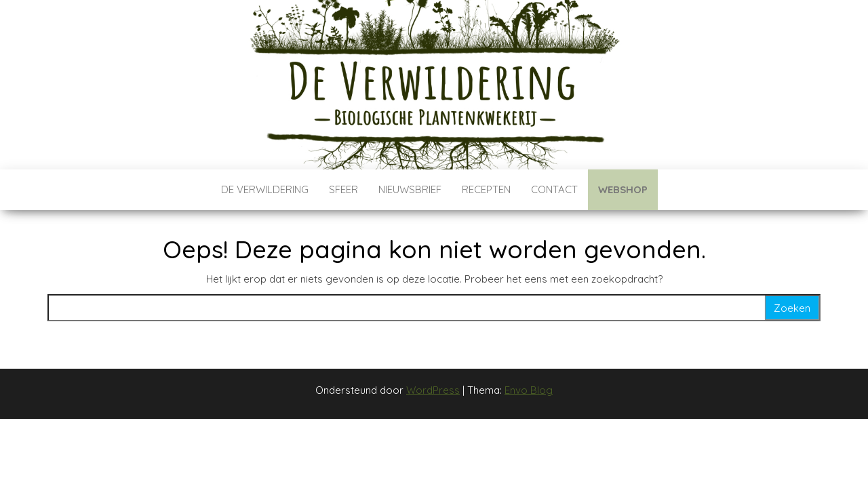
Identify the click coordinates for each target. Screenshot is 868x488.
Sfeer (343, 189)
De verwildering (265, 189)
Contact (554, 189)
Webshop (623, 189)
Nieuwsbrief (410, 189)
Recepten (486, 189)
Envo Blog (529, 390)
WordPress (433, 390)
